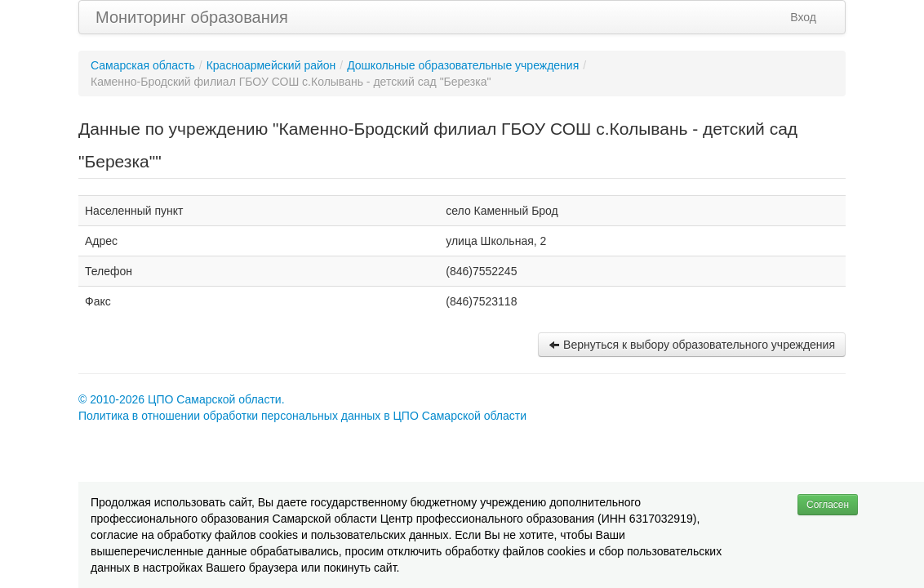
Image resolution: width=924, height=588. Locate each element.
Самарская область (143, 65)
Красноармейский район (271, 65)
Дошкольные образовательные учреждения (463, 65)
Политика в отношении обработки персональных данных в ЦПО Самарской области (302, 416)
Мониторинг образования (192, 17)
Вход (803, 17)
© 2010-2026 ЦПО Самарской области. (182, 399)
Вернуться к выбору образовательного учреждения (692, 345)
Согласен (828, 505)
